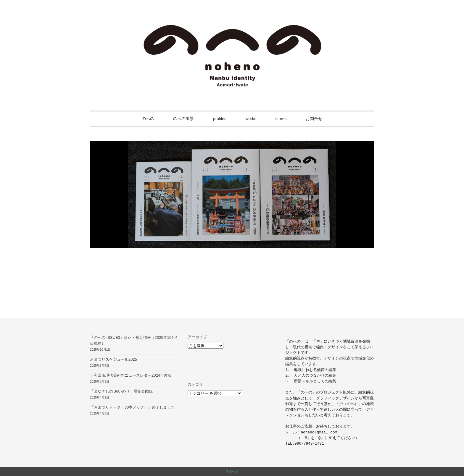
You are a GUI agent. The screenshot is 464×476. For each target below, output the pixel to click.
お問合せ (314, 119)
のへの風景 (183, 119)
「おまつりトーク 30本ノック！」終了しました (132, 407)
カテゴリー (197, 384)
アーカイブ (197, 337)
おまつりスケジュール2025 (113, 359)
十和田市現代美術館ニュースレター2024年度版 (131, 375)
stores (281, 119)
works (251, 119)
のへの (148, 119)
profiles (220, 119)
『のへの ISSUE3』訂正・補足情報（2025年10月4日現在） (134, 341)
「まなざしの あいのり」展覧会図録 (121, 391)
